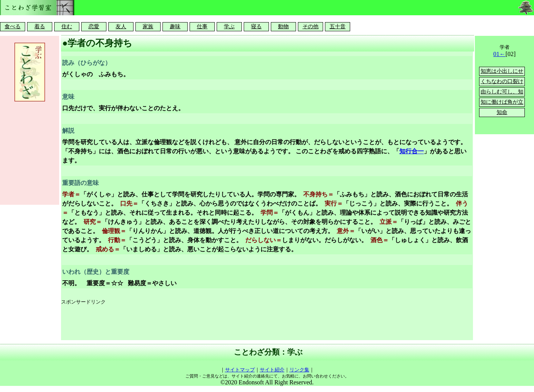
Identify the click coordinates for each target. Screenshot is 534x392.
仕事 (202, 27)
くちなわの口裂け (502, 81)
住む (67, 27)
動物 (283, 27)
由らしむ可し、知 (502, 92)
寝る (256, 27)
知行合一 (412, 151)
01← (499, 54)
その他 (310, 27)
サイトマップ (240, 370)
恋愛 (94, 27)
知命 (502, 112)
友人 (121, 27)
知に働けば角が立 (502, 102)
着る (40, 27)
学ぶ (229, 27)
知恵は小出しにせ (502, 71)
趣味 (175, 27)
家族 (148, 27)
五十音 (338, 27)
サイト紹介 (272, 370)
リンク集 (299, 370)
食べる (13, 27)
